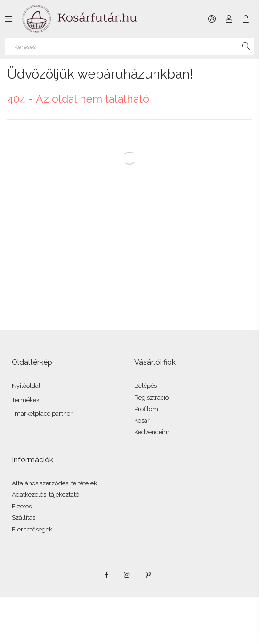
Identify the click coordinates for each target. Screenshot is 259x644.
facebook (106, 575)
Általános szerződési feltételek (54, 483)
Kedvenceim (152, 432)
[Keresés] (129, 46)
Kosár (142, 421)
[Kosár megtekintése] (246, 19)
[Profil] (229, 19)
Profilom (146, 409)
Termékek (26, 400)
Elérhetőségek (32, 529)
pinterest (148, 575)
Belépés (146, 386)
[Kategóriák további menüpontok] (8, 19)
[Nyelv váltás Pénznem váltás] (212, 19)
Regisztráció (151, 398)
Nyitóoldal (26, 386)
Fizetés (22, 506)
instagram (127, 575)
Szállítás (24, 518)
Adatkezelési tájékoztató (45, 495)
